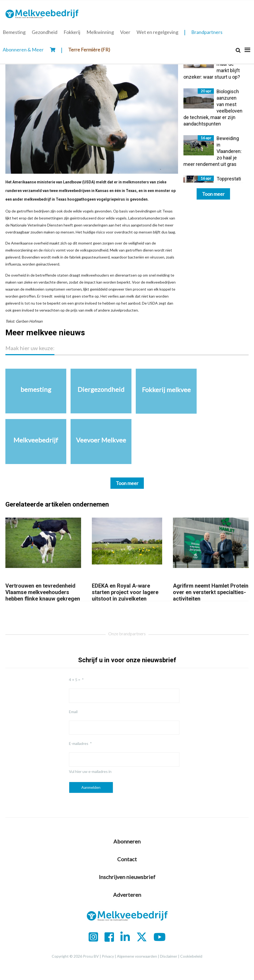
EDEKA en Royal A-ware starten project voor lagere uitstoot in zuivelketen (125, 592)
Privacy (108, 956)
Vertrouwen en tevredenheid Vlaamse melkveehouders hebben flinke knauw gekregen (43, 592)
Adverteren (127, 895)
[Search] (238, 50)
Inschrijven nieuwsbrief (127, 877)
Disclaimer (169, 956)
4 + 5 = (75, 680)
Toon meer (213, 194)
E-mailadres (79, 743)
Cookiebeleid (191, 956)
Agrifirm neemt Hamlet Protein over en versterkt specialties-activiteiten (211, 592)
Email (73, 712)
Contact (127, 859)
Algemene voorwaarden (137, 956)
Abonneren (127, 841)
